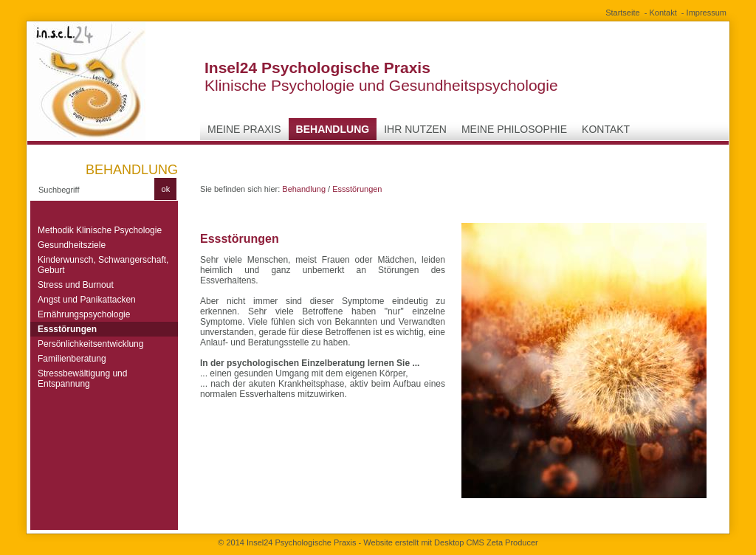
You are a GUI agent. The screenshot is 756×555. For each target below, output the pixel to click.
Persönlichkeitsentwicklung (90, 344)
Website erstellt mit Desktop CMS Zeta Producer (450, 542)
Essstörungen (67, 329)
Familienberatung (72, 359)
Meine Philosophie (514, 129)
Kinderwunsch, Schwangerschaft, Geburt (103, 265)
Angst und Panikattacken (87, 300)
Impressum (707, 13)
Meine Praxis (244, 129)
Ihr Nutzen (415, 129)
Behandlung (333, 129)
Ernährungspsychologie (84, 314)
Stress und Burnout (76, 285)
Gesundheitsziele (72, 245)
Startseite (622, 13)
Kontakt (663, 13)
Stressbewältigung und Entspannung (82, 379)
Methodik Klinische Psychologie (100, 230)
